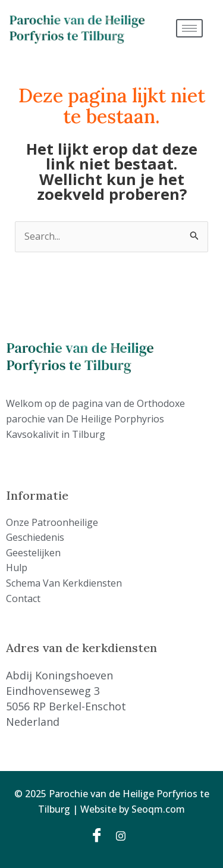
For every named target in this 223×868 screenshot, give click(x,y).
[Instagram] (125, 835)
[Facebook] (99, 835)
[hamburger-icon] (189, 28)
